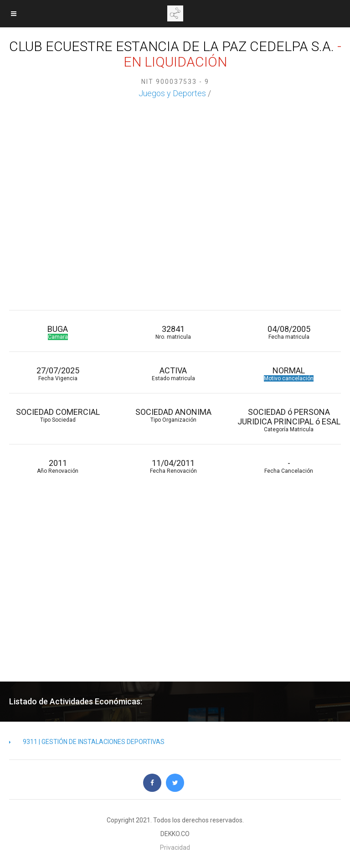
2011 (58, 466)
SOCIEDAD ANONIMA (173, 415)
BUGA (58, 332)
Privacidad (175, 847)
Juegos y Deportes (172, 93)
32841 (173, 332)
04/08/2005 (289, 332)
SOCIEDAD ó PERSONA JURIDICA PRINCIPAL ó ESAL (289, 420)
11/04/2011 (173, 466)
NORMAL (289, 374)
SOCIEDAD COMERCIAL (58, 415)
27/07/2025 (58, 374)
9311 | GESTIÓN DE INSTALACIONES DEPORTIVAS (87, 742)
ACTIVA (173, 374)
